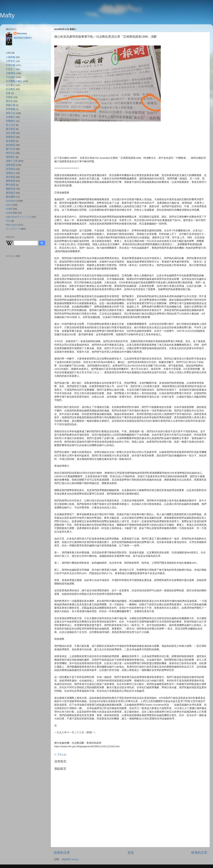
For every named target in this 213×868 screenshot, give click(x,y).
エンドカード (13, 229)
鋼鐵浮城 (10, 189)
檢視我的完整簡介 (23, 38)
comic (9, 205)
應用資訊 (10, 193)
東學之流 (10, 113)
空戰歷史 (10, 121)
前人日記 (10, 125)
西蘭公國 (10, 105)
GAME (9, 209)
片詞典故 (10, 77)
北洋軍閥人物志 (14, 81)
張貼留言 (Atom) (70, 859)
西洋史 (9, 101)
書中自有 (10, 149)
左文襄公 (10, 85)
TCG (8, 221)
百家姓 (9, 97)
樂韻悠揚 (10, 181)
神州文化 (10, 153)
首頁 (131, 853)
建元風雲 (10, 129)
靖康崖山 (10, 173)
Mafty (7, 15)
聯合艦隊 (10, 197)
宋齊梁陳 (10, 109)
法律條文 (10, 117)
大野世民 (10, 61)
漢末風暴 (10, 177)
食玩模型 (10, 141)
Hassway (22, 33)
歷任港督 (10, 185)
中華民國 (10, 65)
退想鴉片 (10, 157)
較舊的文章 (199, 853)
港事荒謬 (10, 165)
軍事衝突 (10, 137)
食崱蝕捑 (10, 145)
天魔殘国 (10, 73)
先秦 (8, 93)
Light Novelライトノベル (18, 217)
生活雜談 (10, 89)
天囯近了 (10, 69)
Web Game (11, 225)
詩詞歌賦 (10, 169)
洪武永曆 (10, 133)
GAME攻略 (11, 213)
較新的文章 (62, 853)
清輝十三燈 (12, 161)
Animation (11, 201)
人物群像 (10, 57)
